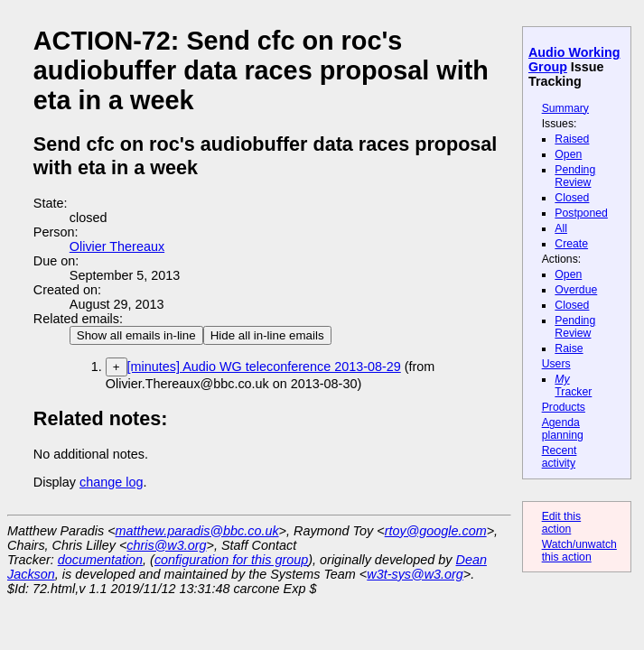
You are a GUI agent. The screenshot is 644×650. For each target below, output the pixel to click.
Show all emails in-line (136, 335)
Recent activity (560, 457)
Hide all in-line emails (267, 335)
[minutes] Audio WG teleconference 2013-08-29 (264, 367)
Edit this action (562, 523)
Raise (569, 348)
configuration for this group (231, 560)
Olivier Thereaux (117, 246)
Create (571, 244)
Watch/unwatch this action (579, 551)
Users (556, 364)
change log (111, 482)
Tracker (573, 385)
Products (564, 407)
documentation (100, 560)
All (561, 228)
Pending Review (575, 176)
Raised (572, 139)
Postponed (581, 213)
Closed (572, 198)
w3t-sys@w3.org (415, 574)
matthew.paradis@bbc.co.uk (197, 531)
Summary (565, 108)
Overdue (576, 290)
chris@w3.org (166, 545)
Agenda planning (563, 429)
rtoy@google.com (436, 531)
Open (568, 154)
